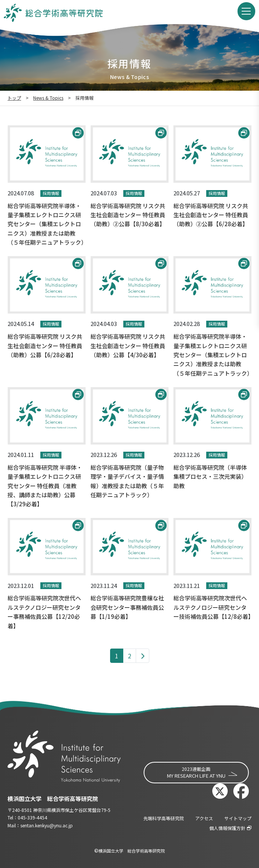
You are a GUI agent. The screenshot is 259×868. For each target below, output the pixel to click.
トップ (14, 98)
